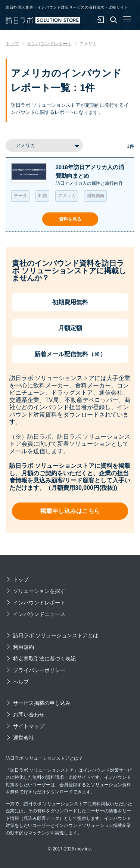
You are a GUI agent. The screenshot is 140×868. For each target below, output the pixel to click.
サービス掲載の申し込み (42, 703)
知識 (43, 196)
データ (21, 196)
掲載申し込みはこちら (70, 511)
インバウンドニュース (39, 614)
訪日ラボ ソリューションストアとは (56, 635)
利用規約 (24, 647)
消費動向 (96, 196)
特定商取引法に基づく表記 (44, 659)
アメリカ (67, 196)
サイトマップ (29, 726)
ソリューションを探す (39, 591)
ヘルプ (21, 682)
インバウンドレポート (39, 603)
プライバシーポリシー (39, 670)
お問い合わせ (29, 715)
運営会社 (24, 738)
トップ (21, 579)
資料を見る (70, 219)
